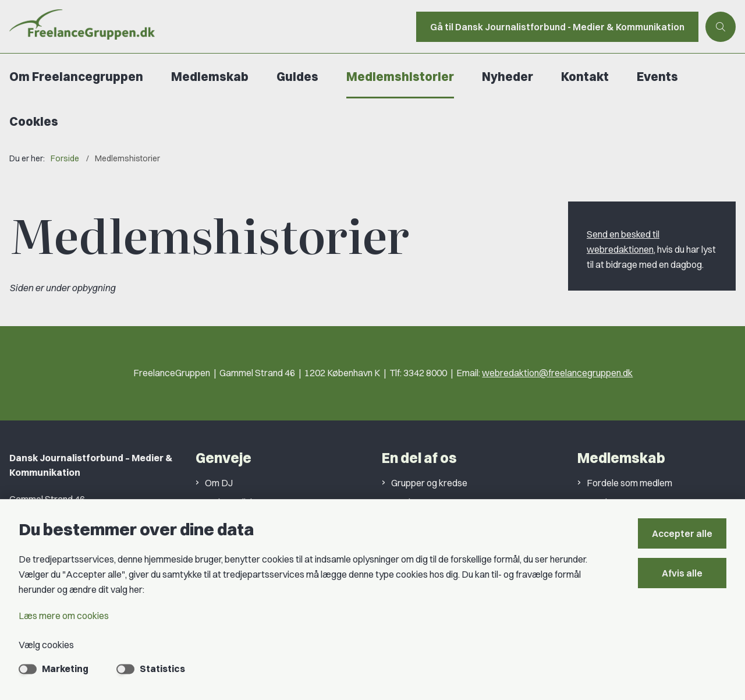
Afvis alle (682, 573)
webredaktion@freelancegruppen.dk (557, 373)
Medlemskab (210, 77)
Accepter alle (682, 533)
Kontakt (585, 77)
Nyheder (508, 77)
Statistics (162, 669)
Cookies (34, 121)
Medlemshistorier (400, 77)
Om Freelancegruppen (76, 77)
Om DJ (219, 483)
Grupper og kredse (429, 483)
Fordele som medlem (629, 483)
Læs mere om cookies (64, 616)
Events (657, 77)
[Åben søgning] (721, 27)
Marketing (65, 669)
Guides (297, 77)
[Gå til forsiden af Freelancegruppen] (205, 26)
